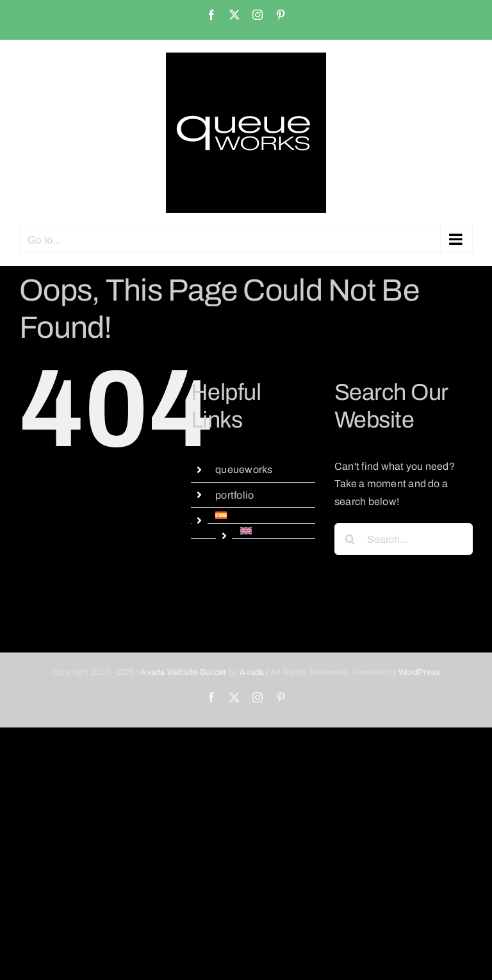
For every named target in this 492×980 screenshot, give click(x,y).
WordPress (419, 672)
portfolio (234, 495)
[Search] (350, 539)
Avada (252, 672)
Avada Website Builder (183, 672)
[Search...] (404, 539)
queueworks (244, 469)
